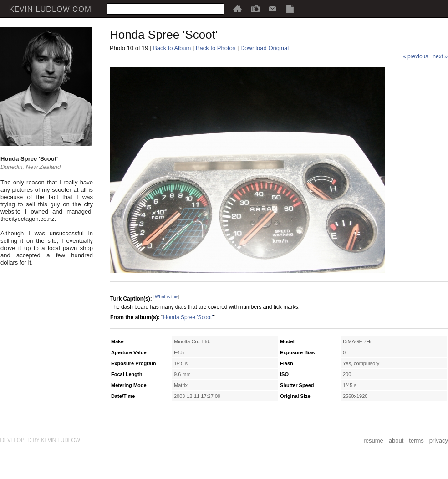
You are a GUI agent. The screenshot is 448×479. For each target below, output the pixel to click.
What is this (167, 297)
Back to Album (172, 48)
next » (440, 56)
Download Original (265, 48)
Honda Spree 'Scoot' (188, 317)
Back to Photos (216, 48)
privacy (439, 441)
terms (416, 441)
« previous (415, 56)
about (396, 441)
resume (373, 441)
